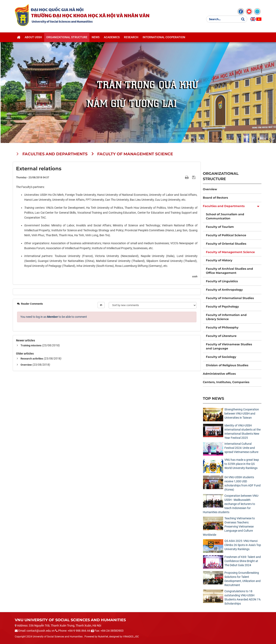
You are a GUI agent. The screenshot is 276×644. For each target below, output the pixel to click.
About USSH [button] (33, 37)
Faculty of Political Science (226, 235)
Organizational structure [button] (67, 37)
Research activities (32, 359)
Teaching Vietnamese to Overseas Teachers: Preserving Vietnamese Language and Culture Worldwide (229, 526)
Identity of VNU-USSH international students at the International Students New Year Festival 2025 (243, 432)
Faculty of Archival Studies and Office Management (229, 271)
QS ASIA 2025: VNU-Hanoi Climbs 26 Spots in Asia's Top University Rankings (243, 545)
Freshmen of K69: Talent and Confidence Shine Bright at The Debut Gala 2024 (243, 561)
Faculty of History (219, 260)
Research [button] (131, 37)
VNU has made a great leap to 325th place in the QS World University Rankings (242, 464)
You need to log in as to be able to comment (54, 317)
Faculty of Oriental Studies (226, 244)
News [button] (96, 37)
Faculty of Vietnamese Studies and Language (229, 346)
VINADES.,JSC (131, 637)
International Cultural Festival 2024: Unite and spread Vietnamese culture (241, 448)
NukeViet (103, 637)
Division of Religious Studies (227, 365)
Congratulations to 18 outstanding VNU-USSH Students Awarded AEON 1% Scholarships (243, 597)
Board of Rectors (215, 198)
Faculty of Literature (221, 336)
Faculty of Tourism (220, 227)
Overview (26, 365)
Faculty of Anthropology (224, 290)
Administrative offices (219, 374)
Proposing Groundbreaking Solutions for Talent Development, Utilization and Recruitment (243, 579)
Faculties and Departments (224, 206)
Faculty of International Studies (230, 298)
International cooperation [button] (164, 37)
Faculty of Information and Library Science (226, 317)
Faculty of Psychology (222, 306)
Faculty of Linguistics (222, 281)
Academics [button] (112, 37)
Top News (213, 398)
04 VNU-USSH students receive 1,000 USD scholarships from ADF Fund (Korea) (243, 483)
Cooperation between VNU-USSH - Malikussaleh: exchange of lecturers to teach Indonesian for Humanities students (231, 504)
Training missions (31, 345)
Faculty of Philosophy (222, 327)
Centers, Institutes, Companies (226, 382)
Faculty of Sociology (221, 357)
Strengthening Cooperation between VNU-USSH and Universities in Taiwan (242, 414)
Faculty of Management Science (230, 252)
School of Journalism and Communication (225, 216)
